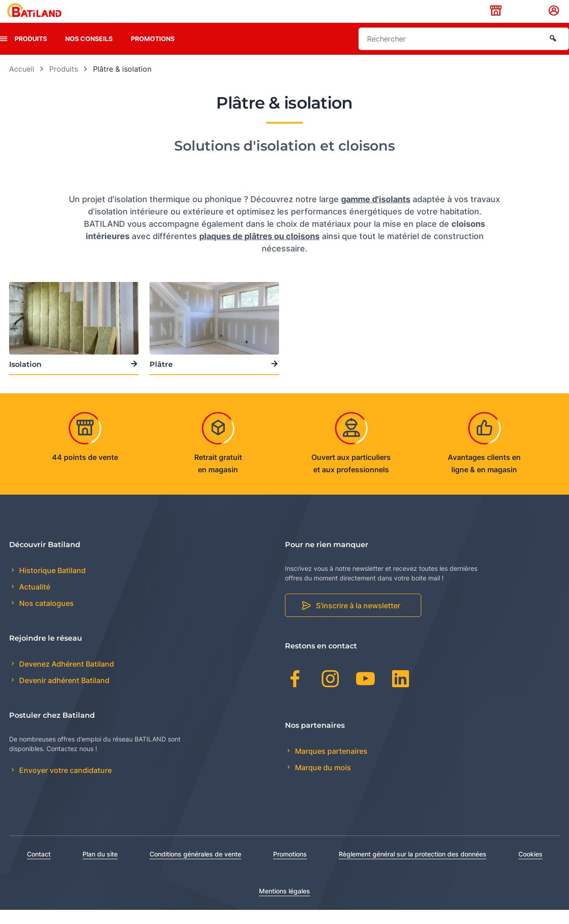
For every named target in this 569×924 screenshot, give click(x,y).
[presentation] (4, 53)
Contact (39, 868)
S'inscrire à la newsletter (358, 620)
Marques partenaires (330, 765)
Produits (31, 53)
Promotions (153, 53)
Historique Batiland (52, 585)
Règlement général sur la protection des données (413, 868)
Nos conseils (89, 53)
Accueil (22, 83)
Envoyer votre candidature (65, 785)
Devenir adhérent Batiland (63, 695)
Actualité (34, 601)
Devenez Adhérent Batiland (66, 679)
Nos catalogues (46, 618)
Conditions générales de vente (195, 868)
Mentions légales (284, 905)
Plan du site (100, 868)
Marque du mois (322, 782)
